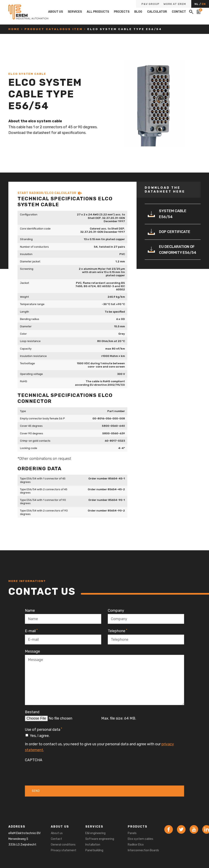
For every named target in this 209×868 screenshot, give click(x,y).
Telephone (118, 631)
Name (30, 611)
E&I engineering (95, 833)
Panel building (94, 850)
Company (116, 611)
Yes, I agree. (40, 736)
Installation (93, 845)
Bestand (32, 712)
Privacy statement (64, 850)
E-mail (31, 631)
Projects (122, 12)
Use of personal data (44, 729)
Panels (132, 833)
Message (32, 651)
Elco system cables (141, 839)
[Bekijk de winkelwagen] (199, 12)
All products (98, 12)
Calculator (157, 12)
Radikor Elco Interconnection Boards (143, 847)
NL (197, 4)
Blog (138, 12)
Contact (179, 12)
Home (14, 29)
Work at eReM (175, 4)
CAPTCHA (34, 760)
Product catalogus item (54, 29)
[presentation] (56, 771)
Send (36, 791)
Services (75, 12)
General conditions (63, 845)
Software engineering (100, 839)
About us (56, 12)
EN (204, 4)
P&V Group (150, 4)
